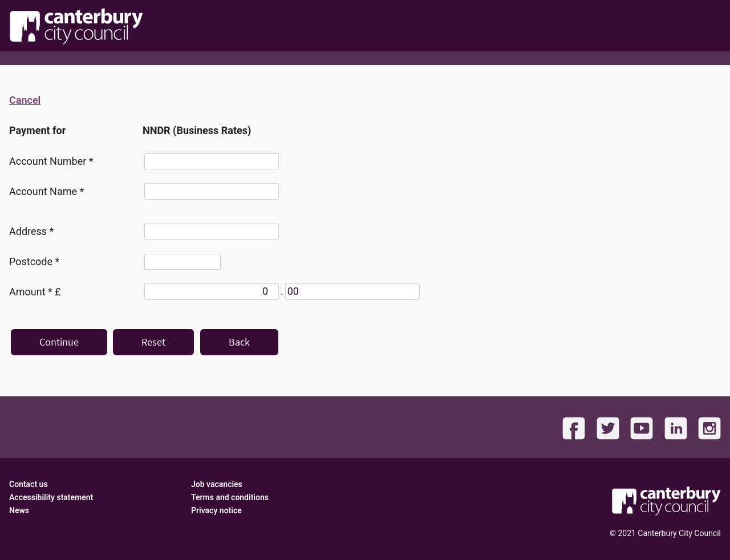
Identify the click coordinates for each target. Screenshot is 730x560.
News (19, 510)
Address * (31, 231)
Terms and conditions (230, 497)
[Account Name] (212, 191)
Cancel (25, 100)
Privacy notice (216, 510)
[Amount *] (212, 292)
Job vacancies (217, 484)
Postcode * (34, 261)
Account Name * (46, 191)
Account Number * (51, 161)
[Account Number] (212, 162)
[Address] (212, 232)
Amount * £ (35, 292)
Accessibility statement (51, 497)
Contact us (29, 484)
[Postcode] (182, 262)
